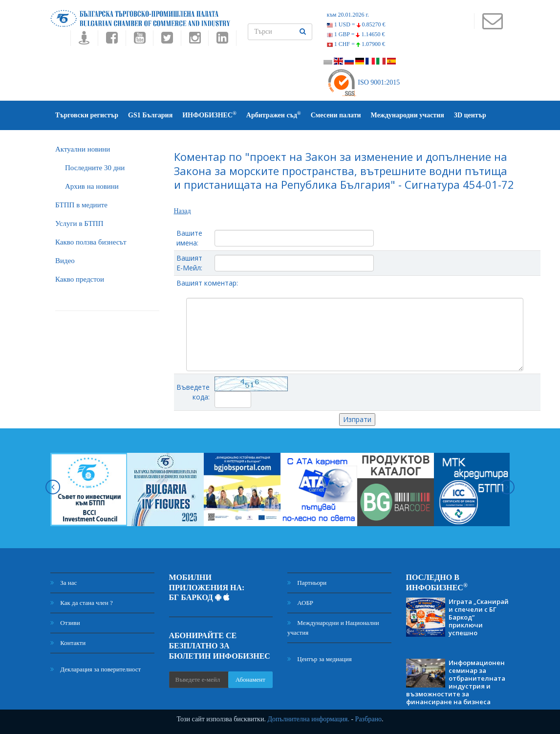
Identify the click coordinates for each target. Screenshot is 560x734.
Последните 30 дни (95, 168)
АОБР (300, 603)
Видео (65, 261)
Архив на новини (92, 186)
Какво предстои (80, 279)
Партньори (307, 583)
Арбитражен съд (274, 115)
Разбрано (368, 719)
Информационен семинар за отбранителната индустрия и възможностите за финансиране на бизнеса (456, 682)
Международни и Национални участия (333, 628)
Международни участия (408, 115)
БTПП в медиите (81, 205)
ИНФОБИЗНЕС (209, 115)
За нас (64, 583)
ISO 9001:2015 (363, 82)
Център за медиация (320, 659)
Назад (183, 211)
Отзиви (65, 623)
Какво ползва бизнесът (91, 242)
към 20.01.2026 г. (348, 15)
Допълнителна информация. (308, 719)
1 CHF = (356, 44)
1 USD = (356, 24)
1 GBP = (356, 34)
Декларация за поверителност (96, 669)
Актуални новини (83, 149)
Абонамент (250, 679)
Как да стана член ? (82, 603)
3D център (470, 115)
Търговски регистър (87, 115)
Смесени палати (336, 115)
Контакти (68, 643)
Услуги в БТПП (79, 223)
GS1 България (150, 115)
